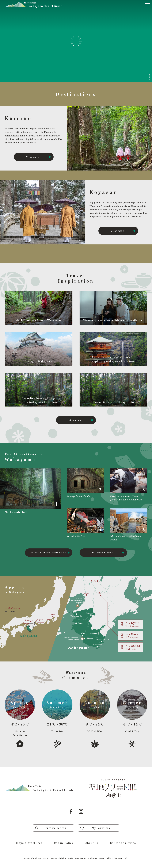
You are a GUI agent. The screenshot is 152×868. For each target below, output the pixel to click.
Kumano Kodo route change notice (113, 402)
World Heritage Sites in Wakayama (39, 320)
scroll (149, 77)
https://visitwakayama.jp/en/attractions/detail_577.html (85, 485)
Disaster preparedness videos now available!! (113, 320)
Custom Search (56, 828)
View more (33, 157)
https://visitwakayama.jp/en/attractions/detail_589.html (85, 525)
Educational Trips (123, 843)
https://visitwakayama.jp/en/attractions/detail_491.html (33, 505)
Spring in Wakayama (39, 361)
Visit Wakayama (33, 5)
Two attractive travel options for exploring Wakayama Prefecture (113, 359)
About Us (92, 843)
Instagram (81, 811)
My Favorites (101, 828)
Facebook (71, 811)
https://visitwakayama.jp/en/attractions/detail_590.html (129, 485)
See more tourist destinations (48, 553)
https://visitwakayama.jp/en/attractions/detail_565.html (129, 525)
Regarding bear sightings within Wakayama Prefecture (39, 400)
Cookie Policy (64, 843)
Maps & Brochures (29, 843)
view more (75, 420)
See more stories (102, 553)
